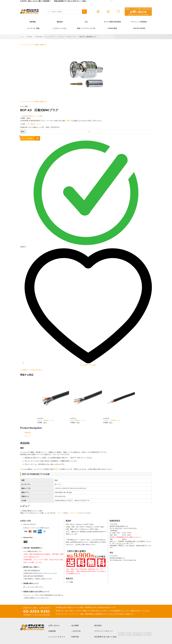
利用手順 (75, 637)
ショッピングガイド (57, 637)
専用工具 (69, 121)
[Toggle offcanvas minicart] (108, 12)
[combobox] (66, 12)
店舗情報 (52, 631)
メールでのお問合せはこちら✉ (101, 1)
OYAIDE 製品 (112, 28)
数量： (23, 132)
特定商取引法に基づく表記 (106, 637)
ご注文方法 (76, 631)
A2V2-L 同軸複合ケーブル (45, 420)
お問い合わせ (54, 626)
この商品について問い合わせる (31, 370)
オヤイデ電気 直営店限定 (112, 22)
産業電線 (33, 22)
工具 (86, 22)
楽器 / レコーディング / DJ (86, 28)
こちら (31, 587)
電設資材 (60, 22)
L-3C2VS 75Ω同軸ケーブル (112, 420)
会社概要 (75, 626)
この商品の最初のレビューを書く (32, 116)
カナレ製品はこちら (33, 124)
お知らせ (121, 543)
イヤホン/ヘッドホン (60, 28)
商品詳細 (28, 432)
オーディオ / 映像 (33, 28)
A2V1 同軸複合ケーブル (78, 420)
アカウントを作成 (76, 513)
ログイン (60, 513)
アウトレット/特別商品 (139, 22)
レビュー (28, 436)
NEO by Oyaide (139, 28)
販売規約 (98, 626)
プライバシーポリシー (104, 631)
